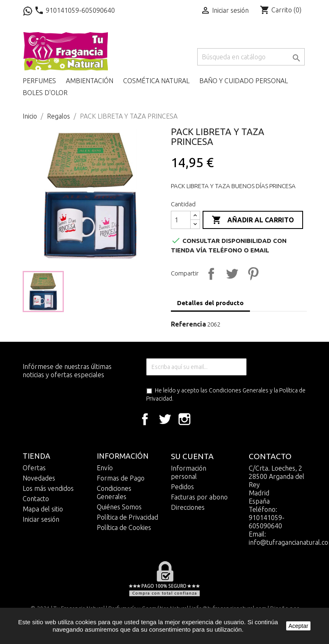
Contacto (36, 499)
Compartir (210, 273)
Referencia (188, 324)
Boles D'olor (45, 93)
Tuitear (231, 273)
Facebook (145, 419)
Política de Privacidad (127, 517)
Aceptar (298, 626)
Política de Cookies (124, 527)
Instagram (184, 419)
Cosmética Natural (156, 81)
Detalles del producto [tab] (210, 303)
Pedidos (182, 487)
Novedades (39, 478)
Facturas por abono (199, 497)
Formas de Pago (121, 478)
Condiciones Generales (239, 390)
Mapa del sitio (43, 509)
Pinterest (252, 273)
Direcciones (188, 507)
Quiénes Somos (119, 507)
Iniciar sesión (41, 519)
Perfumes (39, 81)
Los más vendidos (48, 488)
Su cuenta (192, 456)
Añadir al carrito (253, 220)
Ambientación (90, 81)
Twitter (165, 419)
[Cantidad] (181, 220)
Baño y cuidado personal (244, 81)
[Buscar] (251, 57)
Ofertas (34, 468)
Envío (105, 468)
